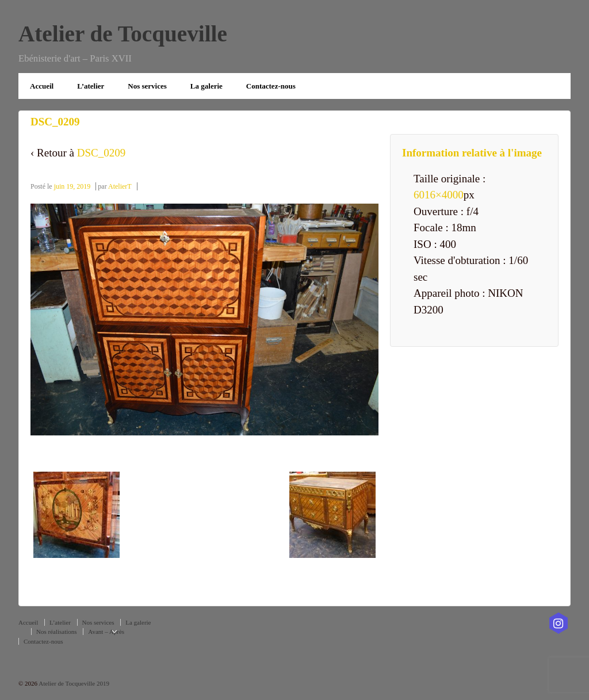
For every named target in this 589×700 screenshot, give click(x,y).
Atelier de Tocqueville (123, 34)
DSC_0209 (101, 153)
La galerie (206, 86)
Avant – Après (106, 632)
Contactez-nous (271, 86)
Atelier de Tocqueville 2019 (73, 683)
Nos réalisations (57, 632)
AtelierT (120, 186)
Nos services (147, 86)
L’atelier (91, 86)
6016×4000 (439, 195)
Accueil (42, 86)
